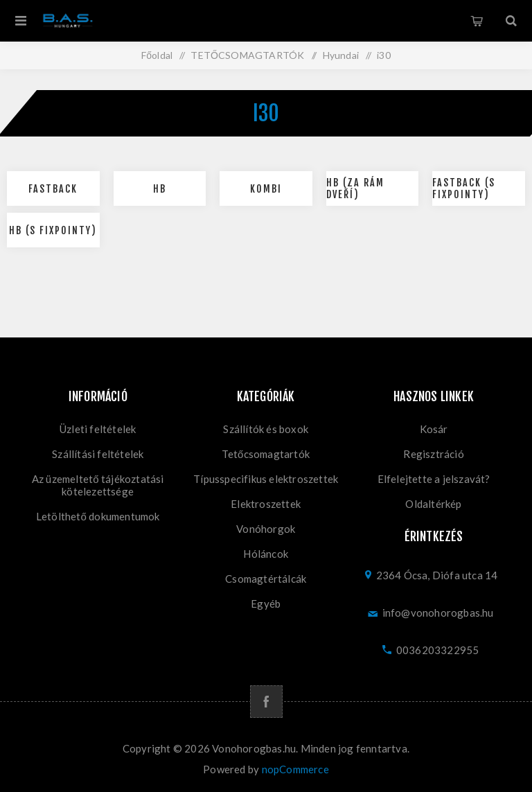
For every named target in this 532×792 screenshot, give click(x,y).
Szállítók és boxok (266, 429)
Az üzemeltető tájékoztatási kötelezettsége (98, 485)
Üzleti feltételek (98, 429)
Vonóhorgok (266, 529)
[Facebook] (266, 702)
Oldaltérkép (433, 504)
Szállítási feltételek (98, 454)
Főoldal (157, 55)
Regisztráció (433, 454)
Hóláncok (266, 554)
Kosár (477, 21)
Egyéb (266, 604)
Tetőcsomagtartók (266, 454)
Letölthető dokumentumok (98, 516)
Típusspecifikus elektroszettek (266, 479)
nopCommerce (295, 769)
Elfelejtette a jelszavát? (434, 479)
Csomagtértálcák (266, 579)
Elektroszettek (266, 504)
